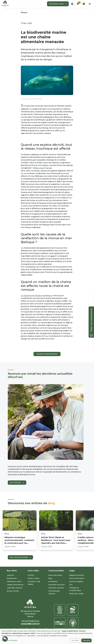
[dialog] (47, 636)
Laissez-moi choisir (9, 640)
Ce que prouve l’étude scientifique (36, 296)
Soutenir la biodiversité (47, 354)
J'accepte (86, 640)
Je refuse (75, 640)
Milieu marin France (42, 168)
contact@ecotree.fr (30, 624)
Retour (24, 13)
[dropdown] (72, 4)
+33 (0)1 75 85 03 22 (30, 621)
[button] (58, 4)
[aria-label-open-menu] (90, 4)
